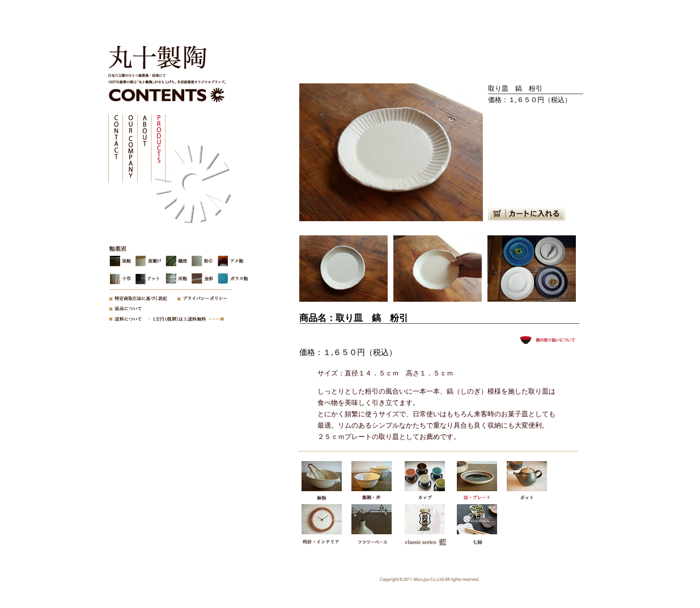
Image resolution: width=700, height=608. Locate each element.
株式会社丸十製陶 (154, 60)
